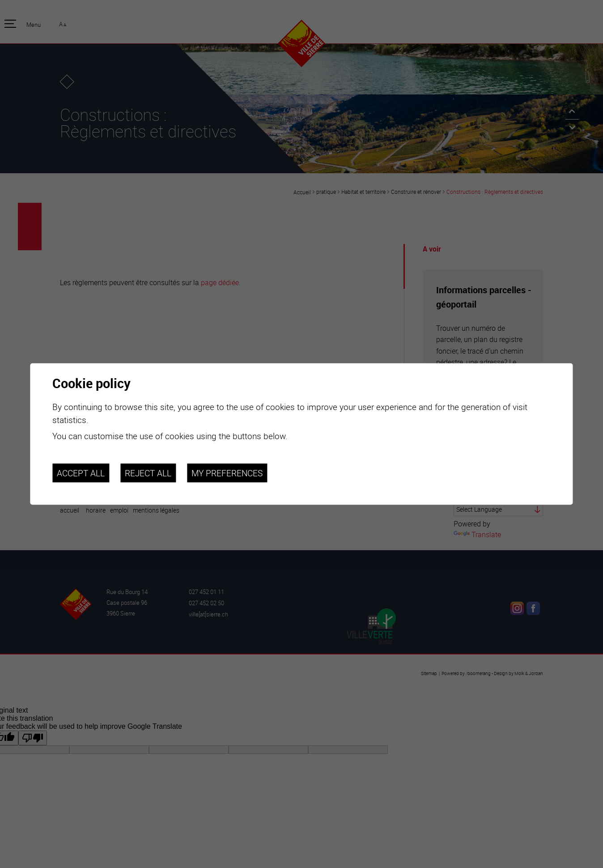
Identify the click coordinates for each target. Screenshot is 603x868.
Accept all (81, 473)
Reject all (148, 473)
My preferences (227, 473)
